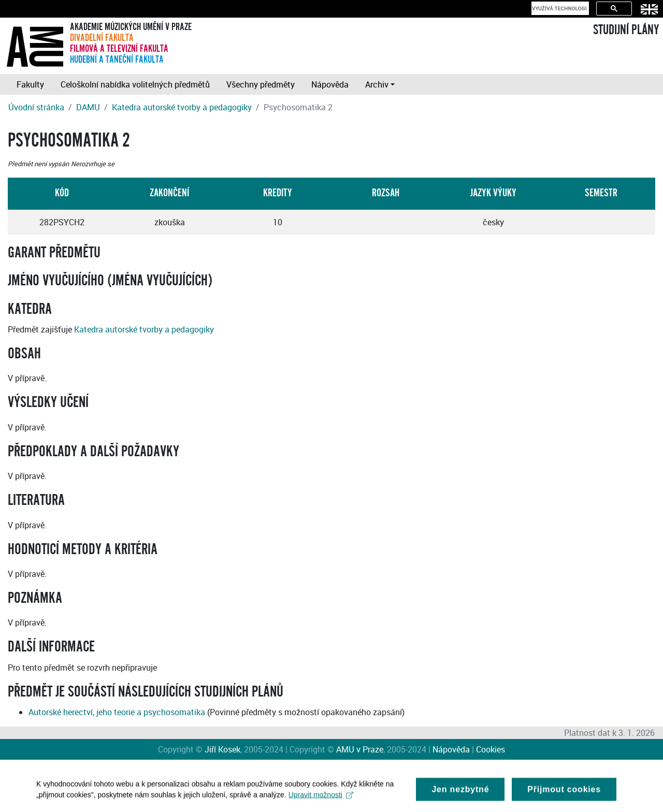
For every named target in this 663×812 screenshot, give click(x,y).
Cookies (491, 749)
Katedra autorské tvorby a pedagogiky (182, 107)
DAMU (88, 107)
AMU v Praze (360, 749)
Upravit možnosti (321, 798)
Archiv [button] (377, 84)
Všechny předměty (261, 84)
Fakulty (30, 84)
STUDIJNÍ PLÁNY (626, 30)
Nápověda (330, 84)
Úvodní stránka (36, 107)
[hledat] (559, 8)
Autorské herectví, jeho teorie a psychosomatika (117, 712)
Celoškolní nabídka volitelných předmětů (135, 84)
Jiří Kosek (222, 749)
